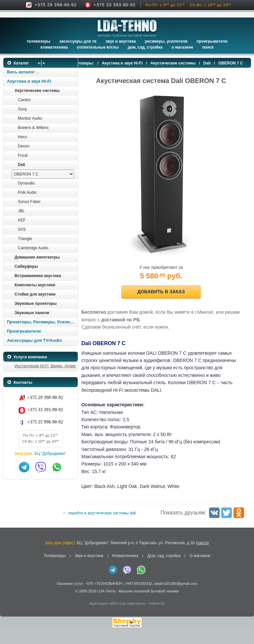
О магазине (200, 571)
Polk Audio (27, 192)
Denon (24, 146)
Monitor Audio (30, 118)
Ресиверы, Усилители (166, 41)
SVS (22, 229)
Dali (21, 165)
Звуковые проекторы (36, 303)
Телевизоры (38, 41)
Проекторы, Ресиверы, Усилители (42, 322)
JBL (21, 211)
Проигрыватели (212, 41)
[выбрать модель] (43, 174)
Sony (22, 109)
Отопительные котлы (98, 47)
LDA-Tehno (106, 606)
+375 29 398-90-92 (56, 5)
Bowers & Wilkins (33, 128)
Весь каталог (21, 72)
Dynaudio (26, 183)
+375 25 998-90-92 (45, 422)
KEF (22, 220)
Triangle (25, 239)
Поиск (208, 47)
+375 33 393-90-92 (115, 5)
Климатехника (54, 47)
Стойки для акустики (35, 294)
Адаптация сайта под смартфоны (118, 619)
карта (203, 558)
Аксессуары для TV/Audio (34, 340)
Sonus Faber (29, 202)
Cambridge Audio (33, 248)
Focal (23, 155)
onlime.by (157, 619)
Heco (22, 137)
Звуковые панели (32, 313)
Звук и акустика (121, 41)
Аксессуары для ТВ (78, 41)
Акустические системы (37, 91)
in (9, 611)
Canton (24, 100)
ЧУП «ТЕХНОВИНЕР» (105, 599)
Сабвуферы (26, 266)
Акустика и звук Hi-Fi (29, 81)
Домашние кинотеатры (37, 257)
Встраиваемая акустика (38, 276)
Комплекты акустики (35, 285)
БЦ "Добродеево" (50, 454)
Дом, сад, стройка (145, 47)
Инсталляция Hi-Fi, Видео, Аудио (45, 366)
